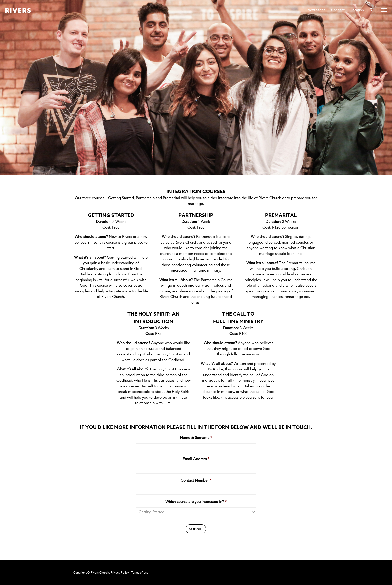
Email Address (196, 459)
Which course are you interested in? (196, 502)
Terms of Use (140, 573)
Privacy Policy (120, 573)
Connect (338, 10)
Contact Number (196, 480)
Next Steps (316, 10)
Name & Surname (196, 438)
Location (357, 10)
